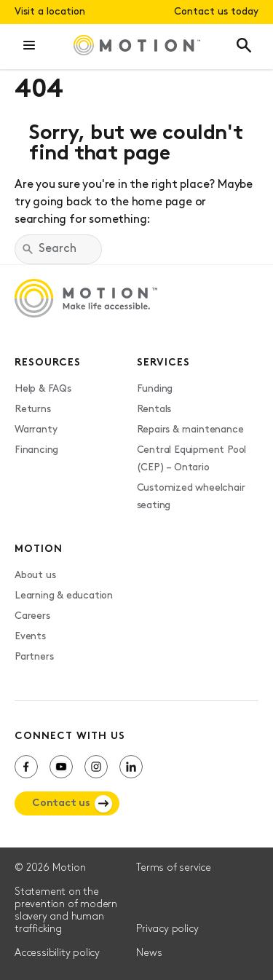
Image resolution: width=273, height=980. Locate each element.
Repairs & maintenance (190, 430)
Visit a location (50, 12)
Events (30, 637)
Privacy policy (167, 929)
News (149, 953)
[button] (29, 47)
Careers (32, 616)
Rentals (154, 410)
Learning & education (64, 596)
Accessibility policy (57, 953)
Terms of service (174, 868)
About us (35, 576)
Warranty (36, 430)
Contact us (61, 803)
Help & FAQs (43, 389)
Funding (155, 389)
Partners (34, 657)
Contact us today (216, 12)
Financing (36, 450)
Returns (33, 410)
